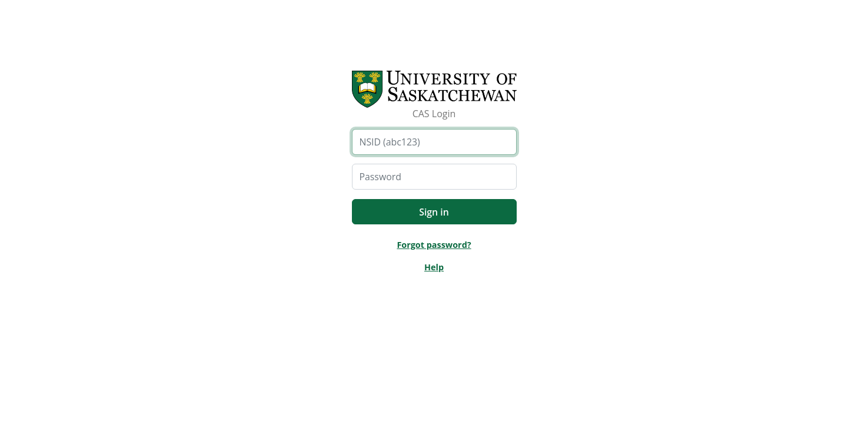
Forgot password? (434, 245)
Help (434, 267)
